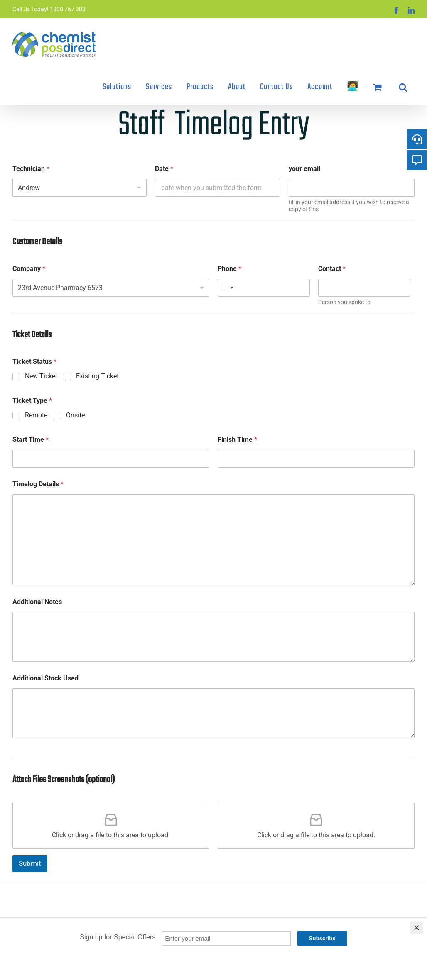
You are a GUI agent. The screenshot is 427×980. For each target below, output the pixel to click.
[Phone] (264, 288)
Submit (30, 863)
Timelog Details (38, 484)
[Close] (417, 928)
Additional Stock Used (45, 678)
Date (164, 169)
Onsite (75, 415)
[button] (403, 87)
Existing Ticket (97, 376)
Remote (36, 415)
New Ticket (41, 376)
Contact (332, 269)
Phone (229, 269)
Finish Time (237, 440)
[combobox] (227, 288)
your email (304, 169)
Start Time (31, 440)
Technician (31, 169)
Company (29, 269)
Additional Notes (37, 602)
